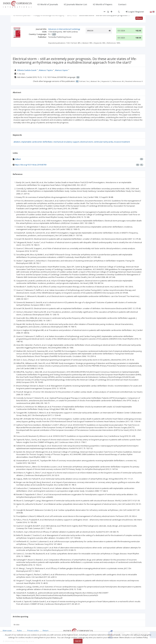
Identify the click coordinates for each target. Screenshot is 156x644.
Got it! (78, 641)
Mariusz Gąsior (62, 70)
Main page (7, 630)
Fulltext (18, 159)
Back (139, 18)
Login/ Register (135, 12)
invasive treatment (122, 142)
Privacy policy (33, 630)
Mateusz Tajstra (46, 70)
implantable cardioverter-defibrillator (37, 142)
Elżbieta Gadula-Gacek (27, 70)
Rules (19, 630)
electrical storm (87, 142)
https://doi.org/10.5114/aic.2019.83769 (31, 165)
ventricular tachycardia (103, 142)
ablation (17, 142)
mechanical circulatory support (66, 142)
